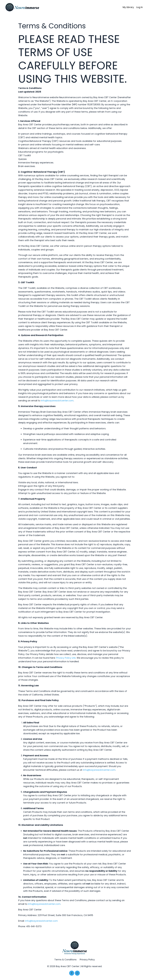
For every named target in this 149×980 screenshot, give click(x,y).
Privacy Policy (87, 960)
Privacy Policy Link (66, 658)
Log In (140, 7)
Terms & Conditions (66, 960)
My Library (128, 7)
